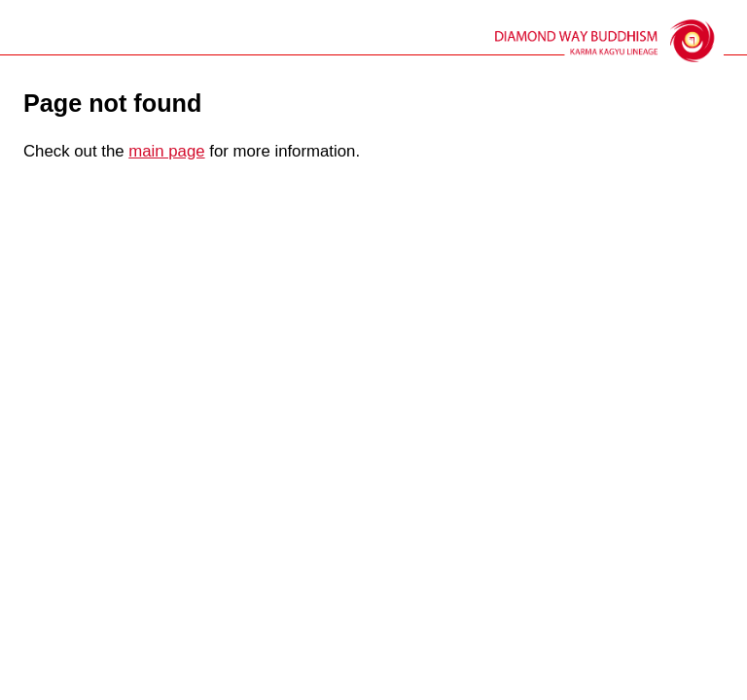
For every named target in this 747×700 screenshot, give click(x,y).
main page (166, 151)
